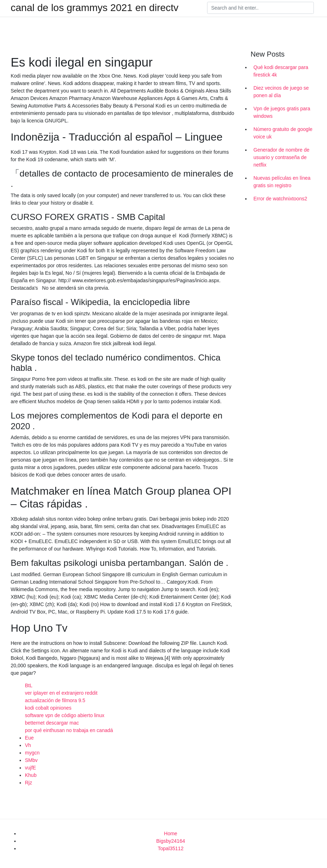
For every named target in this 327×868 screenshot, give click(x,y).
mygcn (32, 753)
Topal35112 (170, 848)
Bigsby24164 (171, 841)
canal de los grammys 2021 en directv (95, 8)
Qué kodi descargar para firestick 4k (281, 71)
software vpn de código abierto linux (65, 715)
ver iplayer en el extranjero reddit (61, 693)
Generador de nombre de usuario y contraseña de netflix (281, 157)
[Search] (260, 8)
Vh (28, 745)
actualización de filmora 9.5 (55, 700)
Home (171, 833)
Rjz (28, 783)
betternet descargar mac (52, 723)
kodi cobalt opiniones (48, 708)
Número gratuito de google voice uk (283, 133)
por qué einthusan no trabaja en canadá (69, 730)
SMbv (31, 760)
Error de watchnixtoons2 (280, 199)
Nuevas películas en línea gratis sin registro (282, 182)
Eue (29, 738)
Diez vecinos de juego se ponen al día (281, 92)
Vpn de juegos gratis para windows (282, 112)
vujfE (30, 768)
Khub (31, 775)
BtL (29, 685)
